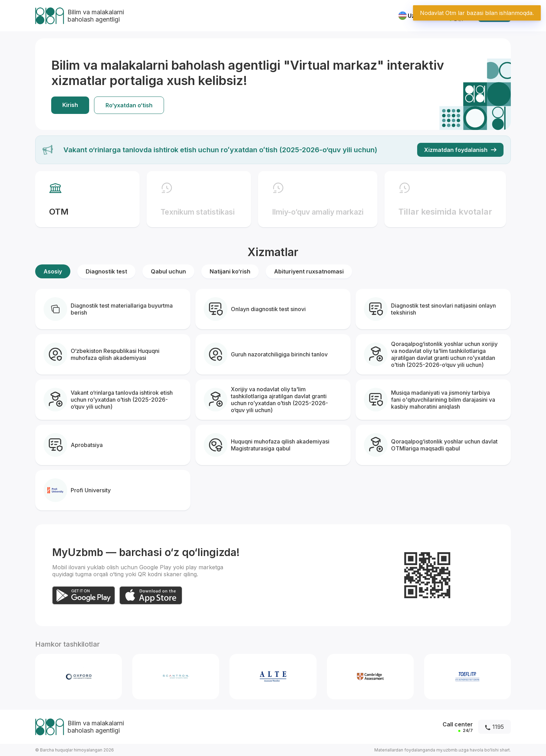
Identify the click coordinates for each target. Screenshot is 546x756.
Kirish (70, 105)
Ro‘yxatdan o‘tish (129, 105)
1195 (494, 727)
